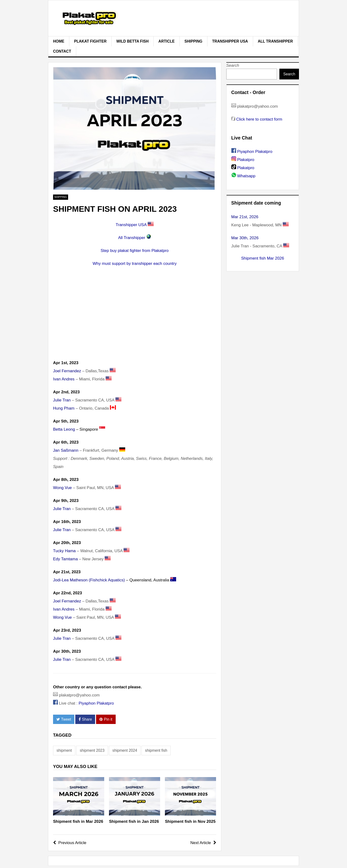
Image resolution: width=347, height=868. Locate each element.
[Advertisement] (135, 319)
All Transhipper (275, 41)
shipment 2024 (125, 750)
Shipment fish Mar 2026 (263, 258)
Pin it (106, 719)
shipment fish (156, 750)
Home (59, 41)
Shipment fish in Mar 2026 (78, 821)
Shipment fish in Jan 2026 (134, 821)
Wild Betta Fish (133, 41)
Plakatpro (246, 160)
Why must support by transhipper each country (135, 264)
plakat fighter (90, 41)
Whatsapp (246, 176)
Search (233, 65)
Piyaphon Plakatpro (96, 703)
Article (167, 41)
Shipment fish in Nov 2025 (190, 821)
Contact (62, 51)
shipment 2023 (92, 750)
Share (85, 719)
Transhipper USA (230, 41)
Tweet (64, 719)
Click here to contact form (259, 119)
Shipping (193, 41)
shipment (64, 750)
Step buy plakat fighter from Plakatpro (135, 251)
